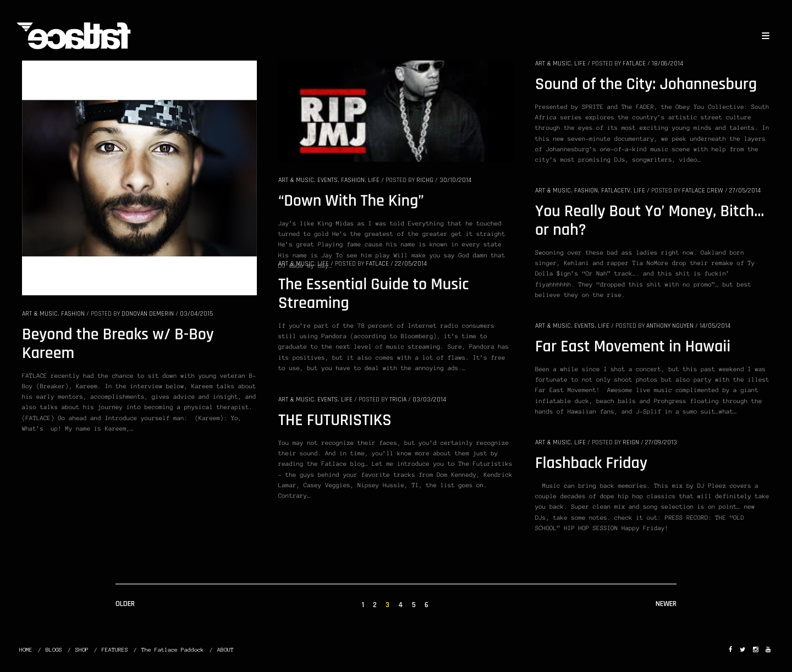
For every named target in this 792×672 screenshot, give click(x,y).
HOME (26, 650)
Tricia (398, 400)
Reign (631, 442)
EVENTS (328, 180)
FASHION (73, 314)
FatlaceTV (616, 191)
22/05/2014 (411, 264)
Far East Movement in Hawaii (633, 347)
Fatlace (634, 64)
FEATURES (115, 650)
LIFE (374, 180)
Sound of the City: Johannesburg (646, 85)
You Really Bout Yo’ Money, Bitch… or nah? (650, 221)
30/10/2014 (455, 180)
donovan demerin (148, 314)
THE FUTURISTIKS (335, 421)
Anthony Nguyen (670, 326)
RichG (425, 180)
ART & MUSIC (40, 314)
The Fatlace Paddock (173, 650)
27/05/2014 (745, 191)
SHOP (82, 650)
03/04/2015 (196, 314)
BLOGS (54, 650)
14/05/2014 (715, 326)
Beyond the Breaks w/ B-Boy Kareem (118, 344)
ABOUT (226, 650)
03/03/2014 (429, 400)
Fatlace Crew (703, 191)
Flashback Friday (591, 464)
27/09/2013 (661, 442)
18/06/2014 (667, 64)
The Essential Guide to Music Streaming (373, 294)
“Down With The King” (351, 201)
